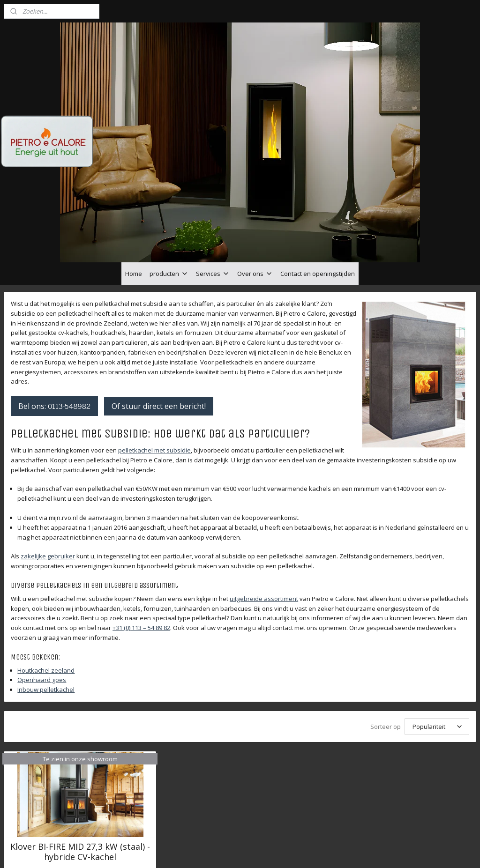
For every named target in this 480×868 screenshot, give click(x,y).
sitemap (213, 851)
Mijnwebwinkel (350, 851)
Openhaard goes (42, 615)
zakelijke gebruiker (48, 491)
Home (134, 208)
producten (169, 208)
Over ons (255, 208)
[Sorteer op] (437, 661)
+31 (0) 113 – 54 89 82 (141, 563)
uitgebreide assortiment (264, 533)
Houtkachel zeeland (46, 605)
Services (213, 208)
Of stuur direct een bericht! (159, 341)
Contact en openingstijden (318, 208)
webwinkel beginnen (269, 851)
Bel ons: (54, 341)
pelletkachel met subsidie (154, 385)
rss (233, 851)
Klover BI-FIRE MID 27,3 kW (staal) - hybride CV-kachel (80, 787)
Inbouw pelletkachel (46, 624)
